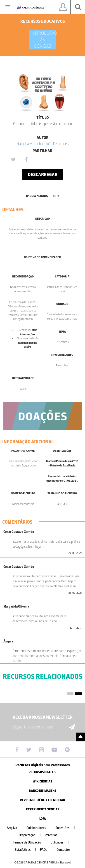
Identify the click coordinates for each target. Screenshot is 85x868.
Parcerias (55, 835)
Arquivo (16, 828)
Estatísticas (27, 850)
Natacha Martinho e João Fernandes (43, 144)
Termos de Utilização (31, 842)
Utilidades (61, 842)
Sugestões (67, 828)
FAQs (48, 850)
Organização (32, 835)
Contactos (64, 850)
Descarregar (43, 174)
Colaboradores (41, 828)
